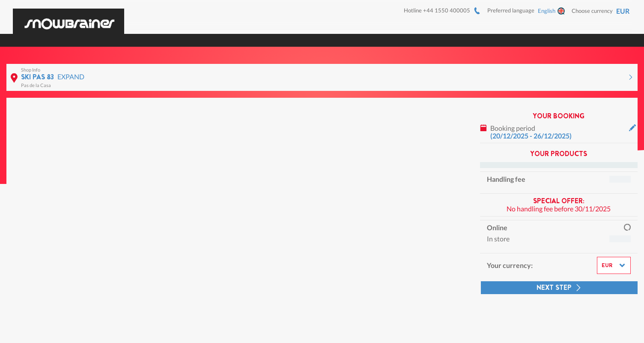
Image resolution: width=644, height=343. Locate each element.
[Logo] (69, 19)
